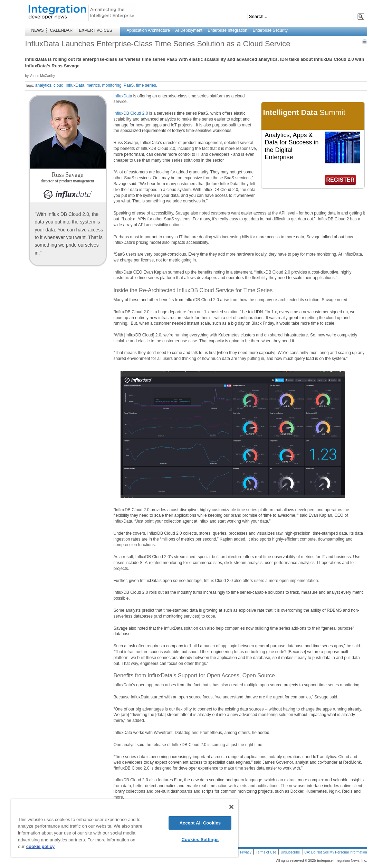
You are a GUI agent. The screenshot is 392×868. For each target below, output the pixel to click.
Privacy (246, 852)
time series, (147, 85)
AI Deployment (189, 30)
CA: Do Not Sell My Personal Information (336, 852)
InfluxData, (75, 85)
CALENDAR (61, 30)
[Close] (231, 807)
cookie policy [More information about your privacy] (40, 846)
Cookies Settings (200, 840)
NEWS (38, 30)
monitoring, (112, 85)
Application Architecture (148, 30)
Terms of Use (266, 852)
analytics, (44, 85)
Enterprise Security (270, 30)
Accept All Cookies (200, 823)
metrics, (94, 85)
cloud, (59, 85)
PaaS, (129, 85)
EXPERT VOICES (96, 30)
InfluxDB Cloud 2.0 (131, 113)
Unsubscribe (290, 852)
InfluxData (123, 96)
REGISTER (341, 180)
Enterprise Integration (227, 30)
